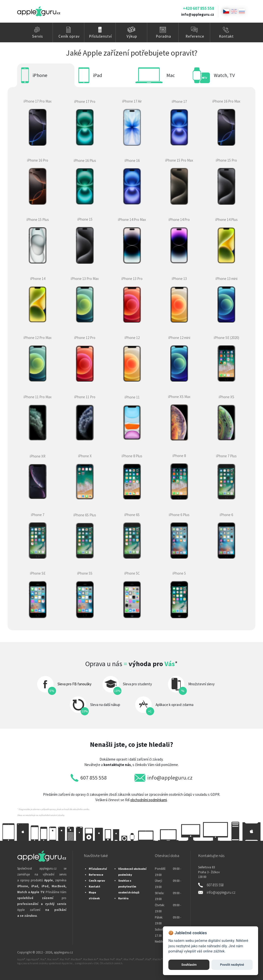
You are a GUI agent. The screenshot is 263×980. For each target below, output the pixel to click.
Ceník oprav (69, 36)
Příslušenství (100, 36)
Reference (195, 36)
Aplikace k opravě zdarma (175, 705)
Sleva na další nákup (105, 705)
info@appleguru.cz (198, 14)
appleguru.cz (63, 952)
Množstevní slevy (201, 684)
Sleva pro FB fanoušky (74, 684)
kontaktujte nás (117, 765)
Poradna (163, 36)
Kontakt (226, 36)
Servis (38, 36)
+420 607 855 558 (198, 8)
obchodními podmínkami (149, 800)
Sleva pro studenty (137, 684)
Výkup (132, 36)
